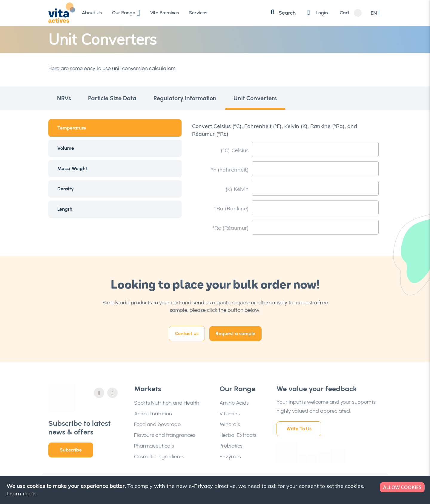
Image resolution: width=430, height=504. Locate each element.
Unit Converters (258, 98)
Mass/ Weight (72, 168)
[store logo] (62, 13)
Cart (345, 13)
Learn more (21, 493)
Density (66, 189)
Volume (66, 148)
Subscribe (71, 450)
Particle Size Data (113, 98)
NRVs (64, 98)
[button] (376, 13)
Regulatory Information (187, 98)
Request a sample (235, 333)
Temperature (72, 128)
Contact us (187, 333)
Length (65, 209)
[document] (216, 490)
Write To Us (299, 429)
